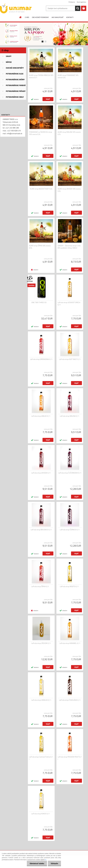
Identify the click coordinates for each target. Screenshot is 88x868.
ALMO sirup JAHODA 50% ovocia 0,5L (69, 190)
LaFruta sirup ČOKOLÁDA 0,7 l (70, 700)
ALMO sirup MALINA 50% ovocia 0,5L (69, 133)
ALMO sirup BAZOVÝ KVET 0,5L (41, 189)
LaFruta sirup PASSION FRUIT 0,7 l (70, 758)
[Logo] (16, 8)
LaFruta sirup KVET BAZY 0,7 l (70, 359)
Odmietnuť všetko (37, 863)
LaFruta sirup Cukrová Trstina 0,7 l (41, 758)
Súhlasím (54, 863)
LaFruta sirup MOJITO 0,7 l (69, 586)
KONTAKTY (70, 17)
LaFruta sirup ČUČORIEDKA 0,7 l (70, 473)
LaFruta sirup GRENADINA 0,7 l (41, 359)
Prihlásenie (72, 2)
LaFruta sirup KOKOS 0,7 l (41, 814)
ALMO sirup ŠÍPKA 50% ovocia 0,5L (40, 247)
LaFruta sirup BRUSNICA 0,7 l (41, 530)
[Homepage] (21, 17)
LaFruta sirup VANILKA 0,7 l (41, 700)
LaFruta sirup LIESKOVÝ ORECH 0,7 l (69, 304)
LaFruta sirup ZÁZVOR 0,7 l (41, 643)
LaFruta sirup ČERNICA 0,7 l (70, 530)
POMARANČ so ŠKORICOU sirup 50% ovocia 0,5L (41, 133)
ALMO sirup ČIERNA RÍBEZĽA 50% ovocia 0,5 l (41, 76)
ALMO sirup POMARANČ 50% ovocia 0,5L (68, 76)
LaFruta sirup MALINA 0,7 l (70, 416)
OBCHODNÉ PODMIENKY (40, 17)
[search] (78, 8)
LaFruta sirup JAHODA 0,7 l (41, 473)
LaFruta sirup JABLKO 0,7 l (41, 416)
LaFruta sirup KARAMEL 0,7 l (70, 643)
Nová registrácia (81, 2)
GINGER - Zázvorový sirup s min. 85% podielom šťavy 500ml (69, 247)
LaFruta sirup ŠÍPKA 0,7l (40, 586)
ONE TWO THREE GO (39, 302)
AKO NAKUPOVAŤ (57, 17)
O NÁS (27, 17)
